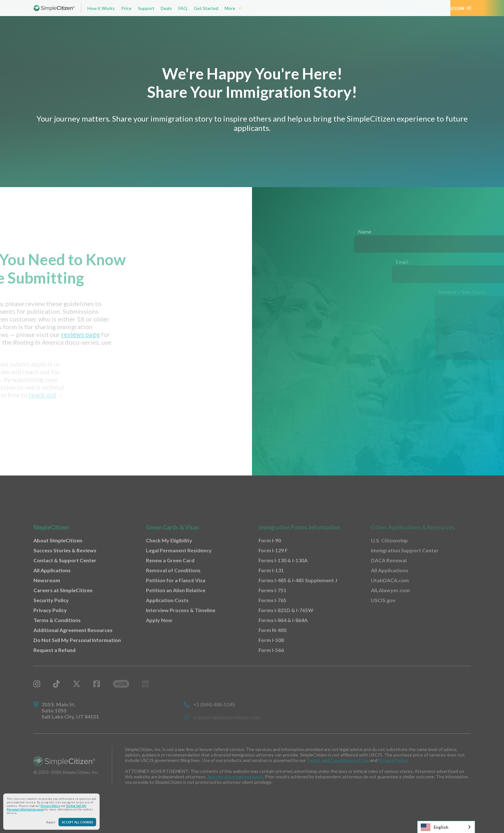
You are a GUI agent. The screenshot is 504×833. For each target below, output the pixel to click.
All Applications (52, 570)
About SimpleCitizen (58, 540)
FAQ (183, 8)
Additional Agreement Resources (73, 630)
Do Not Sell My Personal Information (77, 640)
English (435, 827)
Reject (51, 822)
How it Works (101, 8)
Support (146, 8)
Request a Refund (54, 650)
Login (460, 8)
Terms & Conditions (57, 620)
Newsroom (47, 580)
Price (126, 8)
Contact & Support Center (65, 560)
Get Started (206, 8)
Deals (166, 8)
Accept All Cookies (77, 822)
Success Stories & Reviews (65, 550)
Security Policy (51, 600)
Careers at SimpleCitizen (63, 590)
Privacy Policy (50, 806)
